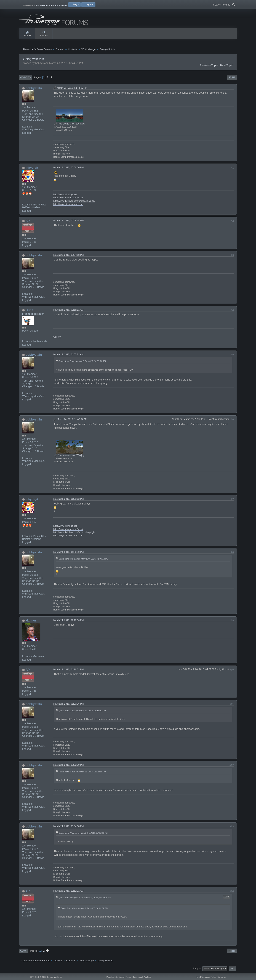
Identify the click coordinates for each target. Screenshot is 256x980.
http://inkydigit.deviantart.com (68, 206)
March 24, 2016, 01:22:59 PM (69, 553)
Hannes (31, 622)
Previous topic (209, 67)
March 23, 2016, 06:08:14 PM (69, 222)
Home (27, 34)
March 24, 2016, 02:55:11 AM (68, 311)
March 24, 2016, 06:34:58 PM (69, 828)
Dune (29, 311)
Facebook (137, 977)
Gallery (57, 338)
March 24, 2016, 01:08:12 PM (69, 500)
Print (232, 79)
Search (44, 34)
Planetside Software (115, 977)
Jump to (197, 970)
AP (28, 222)
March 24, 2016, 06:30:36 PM (69, 705)
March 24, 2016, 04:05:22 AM (68, 356)
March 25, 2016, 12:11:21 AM (68, 892)
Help (198, 977)
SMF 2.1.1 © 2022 (38, 977)
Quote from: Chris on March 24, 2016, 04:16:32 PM (82, 712)
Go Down (26, 79)
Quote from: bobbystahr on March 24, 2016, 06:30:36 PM (85, 899)
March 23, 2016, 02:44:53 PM (72, 89)
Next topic (227, 67)
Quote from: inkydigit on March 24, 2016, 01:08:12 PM (83, 560)
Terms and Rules (209, 977)
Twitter (129, 977)
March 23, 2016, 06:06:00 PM (69, 169)
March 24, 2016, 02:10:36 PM (69, 622)
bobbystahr (34, 89)
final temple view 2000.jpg (69, 457)
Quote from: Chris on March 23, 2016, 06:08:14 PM (82, 773)
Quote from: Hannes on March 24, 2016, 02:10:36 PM (83, 834)
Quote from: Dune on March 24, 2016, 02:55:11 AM (82, 363)
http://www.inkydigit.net (65, 196)
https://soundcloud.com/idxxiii (68, 199)
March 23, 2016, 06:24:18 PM (69, 256)
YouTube (147, 977)
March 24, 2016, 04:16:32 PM (69, 671)
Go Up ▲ (222, 977)
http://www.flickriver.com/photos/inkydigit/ (74, 202)
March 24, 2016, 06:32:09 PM (69, 766)
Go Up (24, 952)
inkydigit (32, 169)
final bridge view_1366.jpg (69, 125)
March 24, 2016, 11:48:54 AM (72, 421)
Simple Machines (55, 977)
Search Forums (224, 4)
